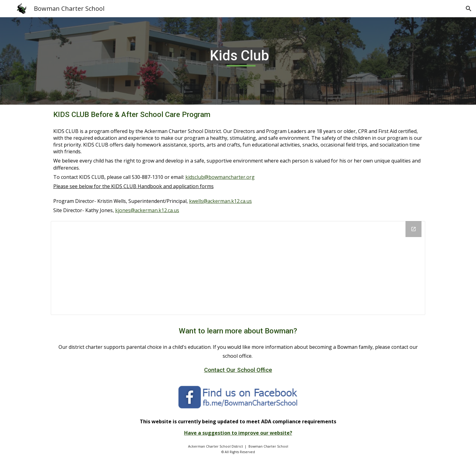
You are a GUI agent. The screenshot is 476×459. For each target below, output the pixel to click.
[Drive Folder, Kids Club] (238, 268)
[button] (469, 9)
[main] (238, 61)
